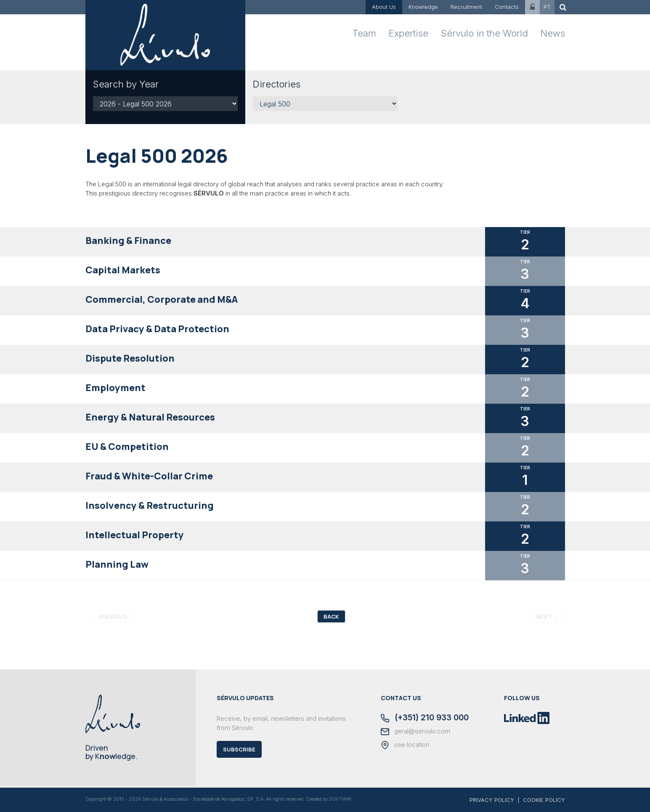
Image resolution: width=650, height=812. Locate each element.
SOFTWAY (340, 799)
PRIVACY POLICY (492, 800)
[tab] (325, 242)
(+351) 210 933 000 (425, 718)
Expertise (409, 33)
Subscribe (239, 749)
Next (547, 616)
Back (331, 616)
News (553, 33)
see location (405, 745)
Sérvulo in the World (484, 33)
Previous (109, 616)
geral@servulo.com (415, 732)
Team (364, 33)
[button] (325, 242)
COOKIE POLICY (544, 800)
